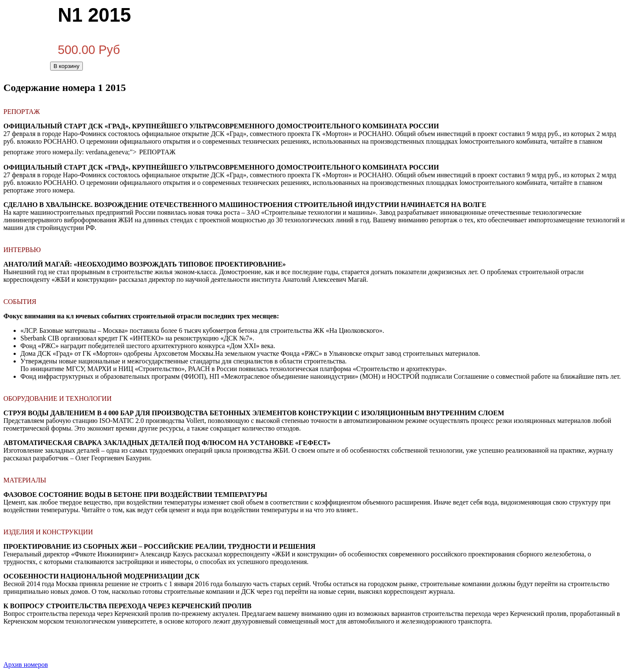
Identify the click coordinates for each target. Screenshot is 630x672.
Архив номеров (26, 665)
